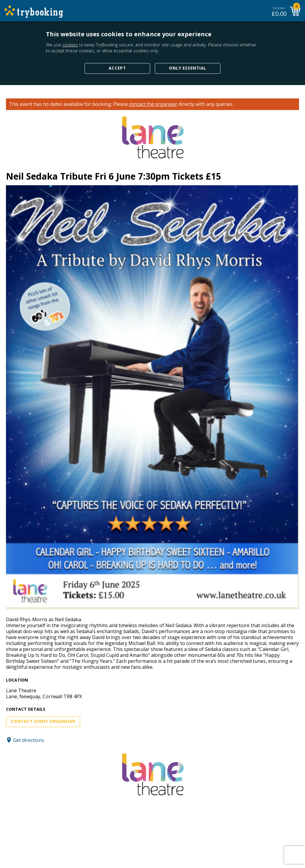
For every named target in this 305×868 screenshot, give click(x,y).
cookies (70, 45)
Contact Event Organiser (43, 721)
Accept (117, 68)
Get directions (29, 740)
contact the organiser (153, 104)
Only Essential (188, 68)
